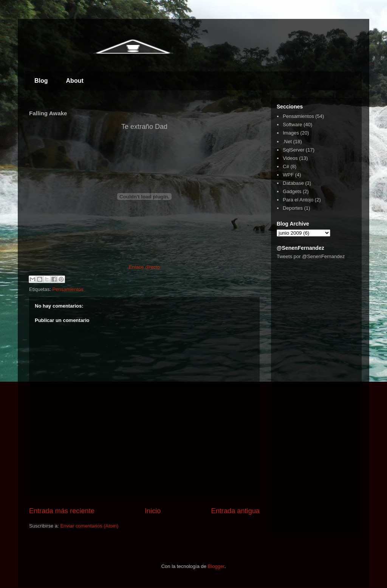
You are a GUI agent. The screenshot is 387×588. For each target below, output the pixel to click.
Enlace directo (144, 267)
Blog (41, 81)
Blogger (216, 566)
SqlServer (293, 150)
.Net (287, 142)
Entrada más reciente (62, 511)
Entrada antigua (235, 511)
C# (286, 166)
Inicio (153, 511)
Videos (290, 158)
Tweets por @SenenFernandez (311, 256)
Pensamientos (68, 289)
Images (291, 133)
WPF (288, 175)
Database (293, 183)
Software (292, 125)
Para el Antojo (298, 200)
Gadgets (292, 191)
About (75, 81)
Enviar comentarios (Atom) (89, 526)
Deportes (293, 208)
